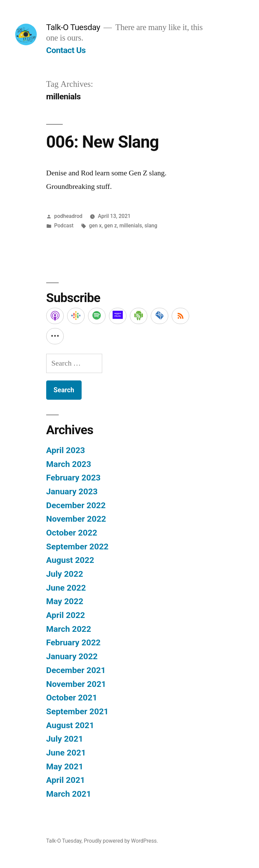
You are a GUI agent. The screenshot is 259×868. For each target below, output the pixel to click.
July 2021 (65, 739)
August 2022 (70, 560)
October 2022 (72, 533)
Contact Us (66, 50)
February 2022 (73, 642)
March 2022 (69, 629)
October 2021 (72, 698)
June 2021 (66, 753)
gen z (111, 226)
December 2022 (76, 505)
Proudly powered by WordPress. (121, 841)
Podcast (64, 226)
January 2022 (72, 656)
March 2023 (69, 464)
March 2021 (69, 794)
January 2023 (72, 491)
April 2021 (66, 780)
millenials (131, 226)
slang (151, 226)
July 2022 (65, 574)
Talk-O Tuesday (73, 27)
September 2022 (77, 547)
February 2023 (73, 478)
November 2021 (76, 684)
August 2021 (70, 725)
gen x (95, 226)
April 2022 (66, 615)
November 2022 (76, 519)
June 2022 (66, 588)
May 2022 (65, 601)
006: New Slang (103, 142)
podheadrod (68, 216)
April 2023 (66, 450)
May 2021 (65, 766)
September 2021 (77, 711)
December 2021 (76, 670)
